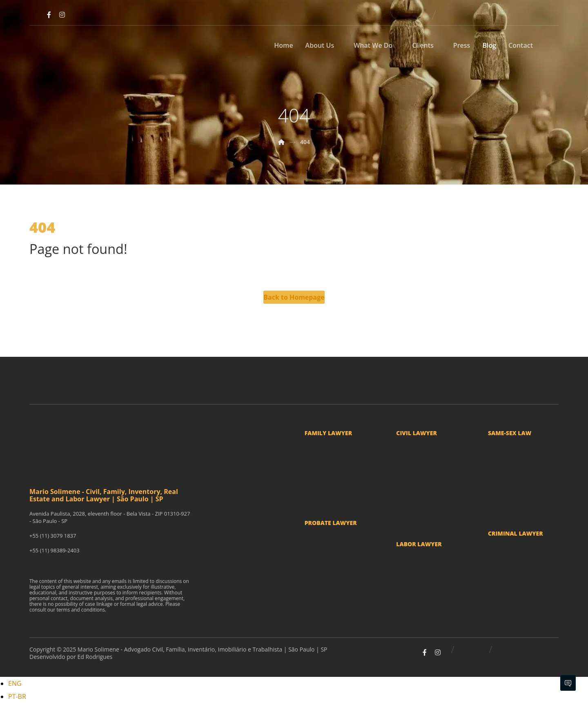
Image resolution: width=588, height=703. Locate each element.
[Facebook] (49, 15)
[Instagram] (62, 15)
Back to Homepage (294, 297)
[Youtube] (36, 15)
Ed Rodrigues (95, 657)
